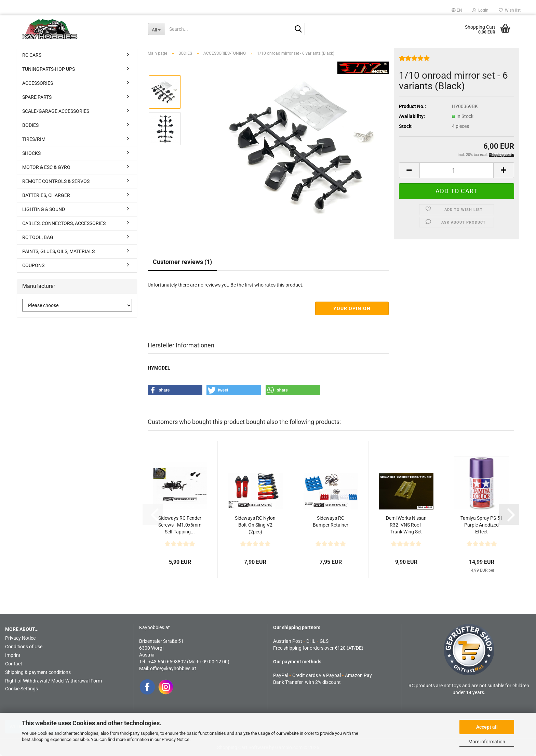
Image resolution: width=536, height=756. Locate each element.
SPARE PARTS (37, 97)
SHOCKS (31, 153)
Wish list (510, 10)
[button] (457, 10)
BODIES (30, 125)
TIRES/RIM (34, 139)
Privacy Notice (176, 739)
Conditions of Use (24, 647)
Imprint (13, 655)
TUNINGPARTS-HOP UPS (49, 69)
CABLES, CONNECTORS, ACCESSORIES (64, 223)
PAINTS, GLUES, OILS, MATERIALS (58, 251)
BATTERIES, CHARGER (46, 195)
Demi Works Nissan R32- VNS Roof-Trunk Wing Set (406, 525)
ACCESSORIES (38, 83)
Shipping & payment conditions (38, 672)
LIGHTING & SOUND (44, 209)
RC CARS (32, 55)
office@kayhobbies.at (173, 668)
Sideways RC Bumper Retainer (331, 521)
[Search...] (156, 29)
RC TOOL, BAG (38, 237)
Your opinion (352, 308)
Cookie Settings (22, 689)
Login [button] (480, 10)
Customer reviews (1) (182, 262)
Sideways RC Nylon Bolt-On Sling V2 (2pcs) (255, 525)
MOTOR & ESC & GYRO (46, 167)
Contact (14, 664)
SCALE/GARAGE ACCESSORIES (56, 111)
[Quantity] (457, 170)
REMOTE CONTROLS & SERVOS (56, 181)
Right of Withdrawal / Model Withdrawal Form (53, 681)
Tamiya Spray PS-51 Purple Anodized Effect (482, 525)
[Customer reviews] (414, 61)
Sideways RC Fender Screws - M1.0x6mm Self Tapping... (180, 525)
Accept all (487, 727)
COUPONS (33, 265)
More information (487, 742)
